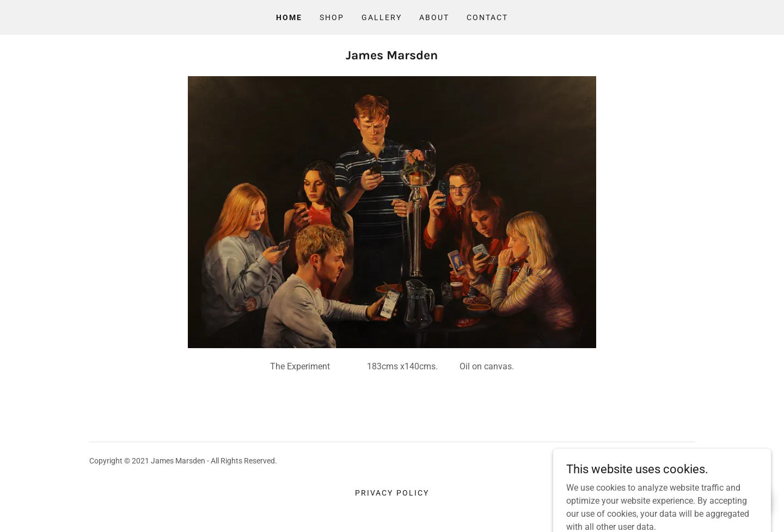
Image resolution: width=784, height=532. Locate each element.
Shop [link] (332, 17)
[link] (392, 56)
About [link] (434, 17)
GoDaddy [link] (679, 461)
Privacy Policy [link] (392, 493)
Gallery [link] (382, 17)
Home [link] (289, 17)
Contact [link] (487, 17)
